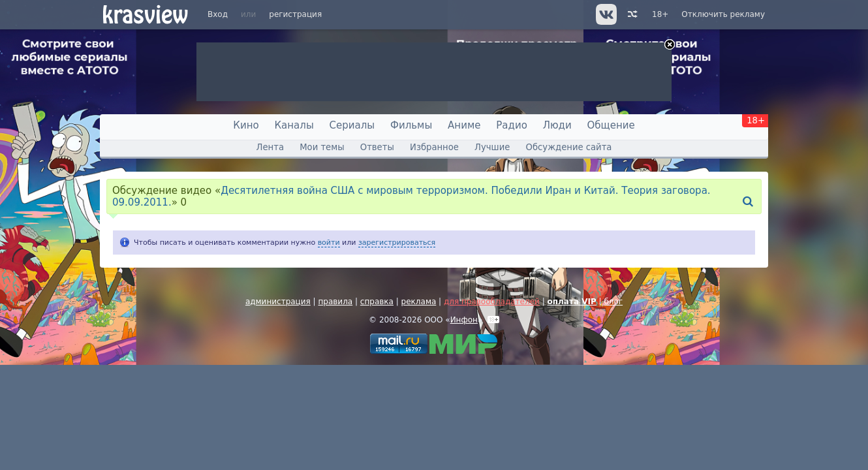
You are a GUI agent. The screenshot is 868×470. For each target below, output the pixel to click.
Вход (218, 14)
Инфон (464, 320)
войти (329, 243)
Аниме (464, 125)
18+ (660, 14)
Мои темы (322, 147)
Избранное (434, 147)
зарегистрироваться (397, 243)
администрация (278, 302)
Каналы (294, 125)
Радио (512, 125)
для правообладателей (492, 302)
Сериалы (352, 125)
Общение (611, 125)
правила (335, 302)
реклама (419, 302)
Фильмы (411, 125)
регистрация (295, 14)
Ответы (377, 147)
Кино (246, 125)
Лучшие (492, 147)
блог (613, 302)
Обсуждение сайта (569, 147)
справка (377, 302)
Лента (270, 147)
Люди (557, 125)
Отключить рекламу (723, 14)
